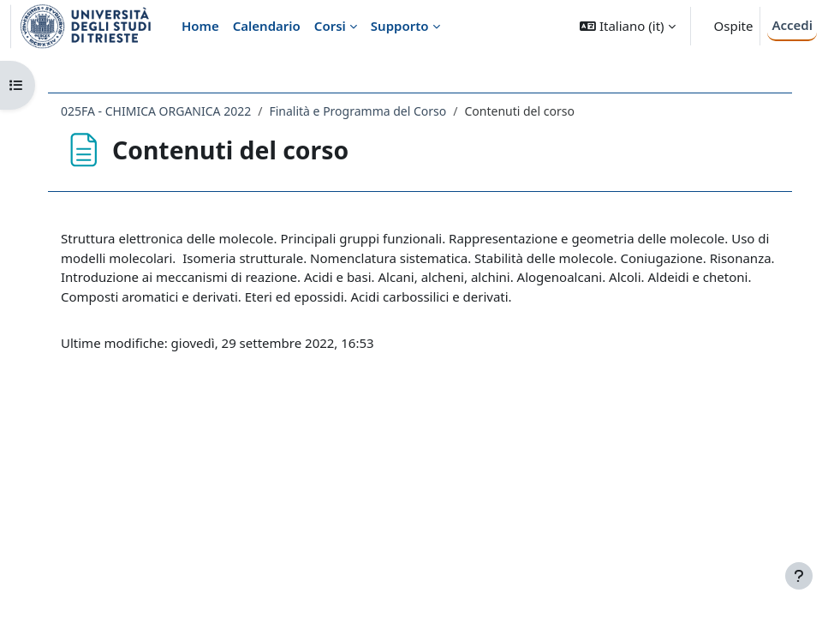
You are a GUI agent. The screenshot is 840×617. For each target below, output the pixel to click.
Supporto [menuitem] (400, 26)
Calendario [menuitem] (267, 26)
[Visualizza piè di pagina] (799, 576)
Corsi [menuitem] (330, 26)
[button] (627, 26)
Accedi (792, 25)
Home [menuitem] (200, 26)
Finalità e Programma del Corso (357, 111)
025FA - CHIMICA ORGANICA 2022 (156, 111)
